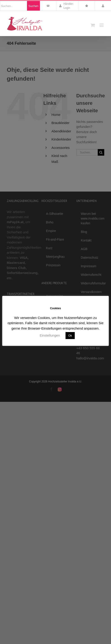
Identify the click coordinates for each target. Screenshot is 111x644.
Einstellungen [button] (50, 335)
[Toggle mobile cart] (93, 25)
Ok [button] (70, 336)
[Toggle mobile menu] (102, 25)
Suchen (33, 6)
